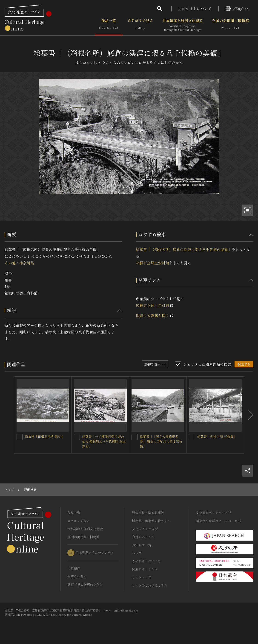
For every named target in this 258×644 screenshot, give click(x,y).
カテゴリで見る (140, 25)
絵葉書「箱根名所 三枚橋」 (217, 436)
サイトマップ (142, 577)
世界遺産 (74, 568)
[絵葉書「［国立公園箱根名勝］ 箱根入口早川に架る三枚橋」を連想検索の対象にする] (135, 437)
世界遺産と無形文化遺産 (183, 25)
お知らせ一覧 (142, 545)
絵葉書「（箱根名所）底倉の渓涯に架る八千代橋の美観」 (184, 249)
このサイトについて (195, 9)
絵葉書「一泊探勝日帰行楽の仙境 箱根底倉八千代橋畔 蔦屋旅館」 (104, 441)
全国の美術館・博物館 (230, 25)
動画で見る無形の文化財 (85, 585)
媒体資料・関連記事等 (148, 513)
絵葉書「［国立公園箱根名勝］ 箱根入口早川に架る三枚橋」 (161, 441)
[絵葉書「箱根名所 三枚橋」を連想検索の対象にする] (192, 437)
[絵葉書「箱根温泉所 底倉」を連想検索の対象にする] (20, 437)
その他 (10, 263)
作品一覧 (109, 25)
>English (237, 9)
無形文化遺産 (77, 577)
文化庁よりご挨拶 (145, 529)
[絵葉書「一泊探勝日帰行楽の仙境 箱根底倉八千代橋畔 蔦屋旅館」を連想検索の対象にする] (77, 437)
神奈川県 (26, 263)
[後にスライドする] (249, 415)
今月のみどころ (143, 537)
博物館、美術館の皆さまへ (151, 521)
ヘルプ (137, 553)
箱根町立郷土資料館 (152, 263)
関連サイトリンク (145, 569)
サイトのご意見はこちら (150, 585)
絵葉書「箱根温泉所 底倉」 (45, 436)
